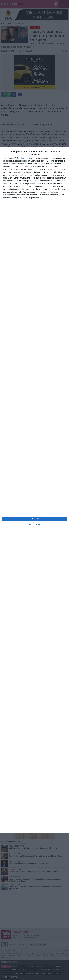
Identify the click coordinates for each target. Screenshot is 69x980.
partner (21, 158)
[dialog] (34, 490)
